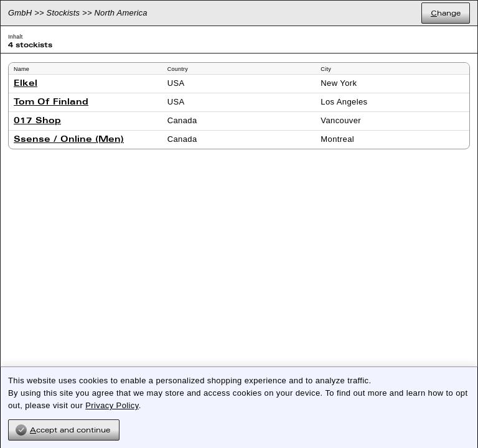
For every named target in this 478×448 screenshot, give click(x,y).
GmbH (20, 13)
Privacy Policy (112, 405)
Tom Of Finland (51, 102)
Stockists (63, 13)
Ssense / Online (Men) (69, 140)
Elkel (26, 84)
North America (121, 13)
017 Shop (37, 121)
